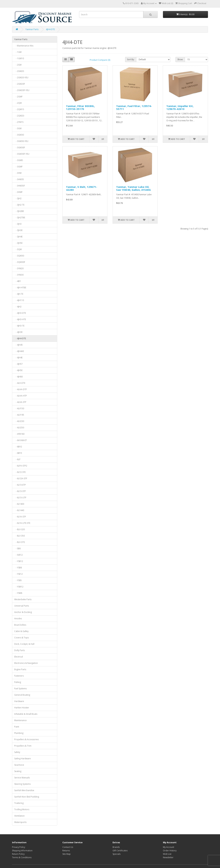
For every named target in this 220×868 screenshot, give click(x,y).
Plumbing (19, 733)
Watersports (20, 822)
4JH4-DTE (50, 29)
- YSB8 (18, 568)
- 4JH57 (18, 364)
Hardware (19, 701)
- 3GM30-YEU (21, 141)
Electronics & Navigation (26, 663)
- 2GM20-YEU (21, 77)
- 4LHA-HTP (21, 396)
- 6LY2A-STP (21, 478)
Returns (66, 851)
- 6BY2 (18, 447)
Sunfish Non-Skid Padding (27, 797)
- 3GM (18, 128)
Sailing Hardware (23, 759)
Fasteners (19, 676)
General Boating (22, 695)
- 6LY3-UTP (20, 498)
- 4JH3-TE (19, 326)
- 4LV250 (19, 428)
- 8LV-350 (20, 536)
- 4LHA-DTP (21, 389)
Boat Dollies (20, 625)
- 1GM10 (19, 58)
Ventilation (19, 816)
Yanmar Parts (32, 29)
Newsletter (168, 857)
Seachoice (19, 765)
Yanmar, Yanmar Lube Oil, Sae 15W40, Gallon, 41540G (133, 188)
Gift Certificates (120, 851)
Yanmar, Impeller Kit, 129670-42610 (180, 107)
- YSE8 (18, 580)
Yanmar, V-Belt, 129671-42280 (82, 188)
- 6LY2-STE (20, 472)
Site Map (67, 854)
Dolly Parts (20, 650)
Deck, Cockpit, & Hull (24, 644)
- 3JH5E (18, 243)
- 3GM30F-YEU (22, 154)
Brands (116, 847)
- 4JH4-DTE (20, 338)
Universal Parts (22, 606)
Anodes (18, 618)
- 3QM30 (19, 256)
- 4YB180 (19, 434)
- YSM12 (19, 587)
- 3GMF (18, 167)
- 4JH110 (19, 300)
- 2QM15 (19, 109)
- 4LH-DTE (20, 383)
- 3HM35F (20, 186)
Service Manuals (22, 778)
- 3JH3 (18, 224)
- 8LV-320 (20, 529)
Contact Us (68, 847)
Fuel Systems (20, 688)
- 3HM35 (19, 179)
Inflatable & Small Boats (26, 714)
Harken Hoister (22, 708)
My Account (169, 847)
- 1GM (18, 52)
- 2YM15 (19, 122)
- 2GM (18, 65)
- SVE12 (18, 555)
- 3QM (18, 249)
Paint (17, 727)
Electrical (19, 657)
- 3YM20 (19, 268)
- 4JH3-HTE (20, 319)
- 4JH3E (18, 332)
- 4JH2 (18, 307)
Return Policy (18, 854)
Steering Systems (22, 784)
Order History (170, 851)
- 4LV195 (19, 415)
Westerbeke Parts (23, 599)
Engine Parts (20, 669)
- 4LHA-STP (20, 402)
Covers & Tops (21, 638)
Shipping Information (22, 851)
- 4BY (18, 281)
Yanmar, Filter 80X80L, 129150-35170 (80, 107)
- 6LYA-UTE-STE (22, 523)
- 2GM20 (19, 71)
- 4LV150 (19, 408)
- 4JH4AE (19, 351)
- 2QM (18, 103)
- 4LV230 (19, 421)
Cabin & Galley (21, 631)
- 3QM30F (20, 262)
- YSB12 (19, 561)
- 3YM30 (19, 275)
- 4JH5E (18, 370)
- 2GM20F (20, 84)
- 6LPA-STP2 (21, 466)
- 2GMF (18, 97)
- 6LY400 (19, 504)
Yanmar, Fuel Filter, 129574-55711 (134, 107)
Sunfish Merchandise (24, 790)
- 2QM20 (19, 116)
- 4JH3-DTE (20, 313)
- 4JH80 (18, 377)
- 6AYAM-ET (21, 440)
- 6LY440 (19, 510)
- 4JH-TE (19, 294)
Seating (18, 771)
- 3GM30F (20, 148)
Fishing (18, 682)
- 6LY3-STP (20, 491)
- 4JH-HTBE (20, 288)
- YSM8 (18, 593)
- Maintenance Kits (24, 46)
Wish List (167, 854)
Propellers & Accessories (26, 739)
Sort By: (131, 59)
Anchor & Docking (23, 612)
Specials (117, 854)
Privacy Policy (19, 847)
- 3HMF (18, 192)
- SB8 (17, 548)
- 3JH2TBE (20, 218)
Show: (180, 59)
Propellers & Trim (23, 746)
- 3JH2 (18, 198)
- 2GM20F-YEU (22, 90)
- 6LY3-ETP (20, 485)
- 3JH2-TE (19, 205)
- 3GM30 (19, 135)
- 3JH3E (18, 230)
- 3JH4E (18, 237)
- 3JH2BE (19, 211)
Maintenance (20, 720)
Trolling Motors (22, 809)
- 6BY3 (18, 453)
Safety (17, 752)
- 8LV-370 (20, 542)
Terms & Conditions (22, 857)
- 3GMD (19, 160)
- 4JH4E (18, 358)
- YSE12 (18, 574)
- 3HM (18, 173)
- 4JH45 (18, 345)
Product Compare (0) (100, 60)
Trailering (19, 803)
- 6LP (17, 459)
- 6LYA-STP (20, 517)
